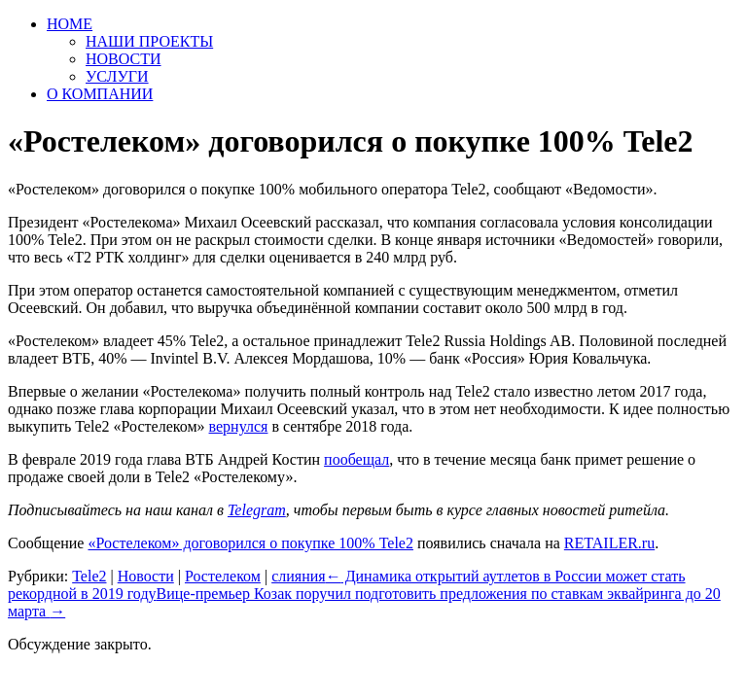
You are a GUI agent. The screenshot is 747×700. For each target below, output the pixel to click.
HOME (70, 24)
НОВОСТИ (124, 59)
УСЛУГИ (117, 76)
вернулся (239, 426)
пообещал (356, 459)
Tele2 (89, 576)
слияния (299, 576)
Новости (146, 576)
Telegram (257, 510)
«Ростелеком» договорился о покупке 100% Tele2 (250, 543)
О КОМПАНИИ (100, 94)
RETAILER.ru (609, 543)
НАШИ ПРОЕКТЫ (149, 41)
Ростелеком (223, 576)
